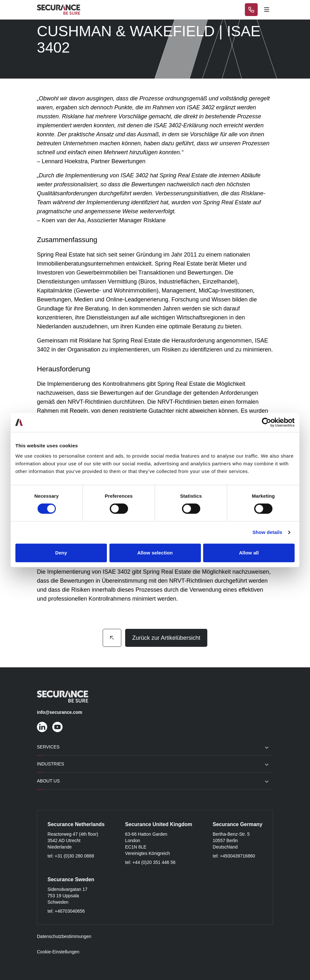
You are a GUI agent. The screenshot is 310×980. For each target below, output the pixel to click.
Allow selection (155, 553)
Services (48, 747)
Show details (267, 532)
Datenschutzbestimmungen (64, 936)
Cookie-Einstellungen (58, 952)
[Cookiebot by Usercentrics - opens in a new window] (267, 422)
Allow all (249, 553)
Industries (51, 764)
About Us (48, 781)
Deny (61, 553)
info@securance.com (60, 712)
